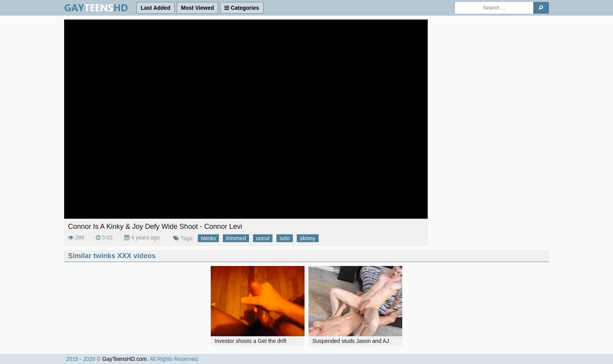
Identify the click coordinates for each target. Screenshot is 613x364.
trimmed (236, 238)
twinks (209, 238)
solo (285, 238)
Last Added (156, 8)
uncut (263, 238)
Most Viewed (198, 8)
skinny (308, 238)
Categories (242, 8)
